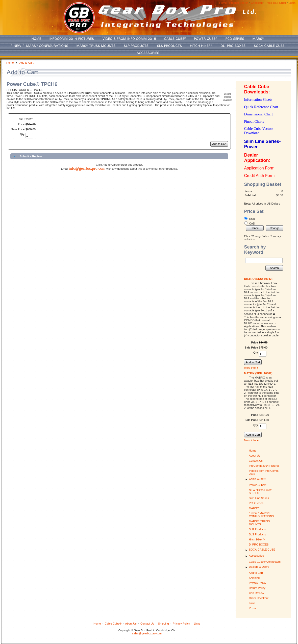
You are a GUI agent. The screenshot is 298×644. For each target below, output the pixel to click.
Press (252, 608)
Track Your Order (276, 3)
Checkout (257, 3)
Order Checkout (259, 598)
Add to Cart (27, 63)
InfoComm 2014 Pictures (264, 466)
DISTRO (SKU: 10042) (258, 279)
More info (252, 368)
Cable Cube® (257, 479)
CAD (252, 224)
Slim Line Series (259, 498)
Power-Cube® (257, 485)
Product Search (239, 3)
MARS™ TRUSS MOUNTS (259, 523)
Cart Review (256, 593)
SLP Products (257, 529)
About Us (254, 456)
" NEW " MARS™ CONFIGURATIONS (261, 515)
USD (252, 219)
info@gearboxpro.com (87, 168)
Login (292, 3)
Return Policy (257, 588)
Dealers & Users (259, 567)
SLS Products (257, 534)
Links (252, 603)
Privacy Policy (257, 583)
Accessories (256, 556)
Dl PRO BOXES (259, 544)
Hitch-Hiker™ (257, 539)
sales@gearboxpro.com (147, 633)
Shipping (254, 578)
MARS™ (254, 508)
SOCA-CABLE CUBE (262, 550)
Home (223, 3)
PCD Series (256, 503)
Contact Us (256, 461)
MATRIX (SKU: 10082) (258, 373)
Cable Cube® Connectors (265, 562)
